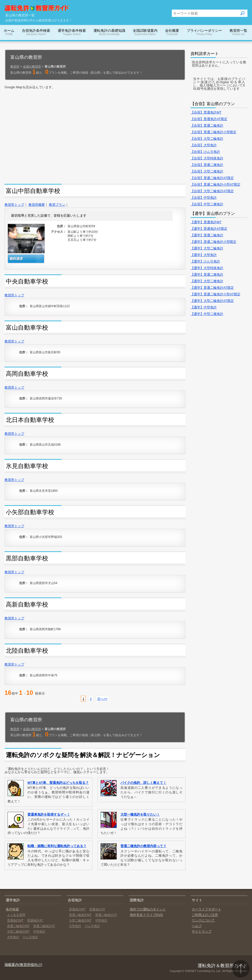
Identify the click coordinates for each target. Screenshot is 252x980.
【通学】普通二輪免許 (207, 235)
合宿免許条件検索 (36, 32)
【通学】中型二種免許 (207, 314)
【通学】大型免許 (204, 255)
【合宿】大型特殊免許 (207, 158)
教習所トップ (14, 205)
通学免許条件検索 (72, 32)
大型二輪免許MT (18, 932)
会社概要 (172, 32)
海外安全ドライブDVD (146, 915)
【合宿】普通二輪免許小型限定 (213, 132)
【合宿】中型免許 (204, 198)
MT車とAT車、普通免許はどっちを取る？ (58, 783)
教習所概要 (37, 205)
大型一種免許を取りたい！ (140, 814)
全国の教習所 (32, 67)
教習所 (15, 67)
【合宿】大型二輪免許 (207, 139)
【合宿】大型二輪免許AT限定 (212, 191)
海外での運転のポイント (148, 909)
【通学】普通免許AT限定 (209, 229)
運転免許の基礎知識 (109, 32)
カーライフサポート (207, 909)
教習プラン (57, 205)
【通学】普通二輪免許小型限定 (213, 242)
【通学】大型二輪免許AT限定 (212, 301)
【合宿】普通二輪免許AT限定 (212, 178)
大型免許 (13, 937)
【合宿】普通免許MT (206, 112)
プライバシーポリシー (204, 32)
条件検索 (12, 909)
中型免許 (39, 932)
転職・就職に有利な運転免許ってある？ (57, 846)
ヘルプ (197, 926)
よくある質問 (16, 915)
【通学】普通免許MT (206, 222)
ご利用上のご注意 (205, 915)
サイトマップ (202, 931)
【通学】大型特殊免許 (207, 268)
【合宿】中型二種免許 (207, 204)
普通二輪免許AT (44, 926)
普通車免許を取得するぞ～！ (49, 814)
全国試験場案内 (145, 32)
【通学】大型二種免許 (207, 281)
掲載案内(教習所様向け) (23, 965)
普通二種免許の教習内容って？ (143, 846)
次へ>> (102, 699)
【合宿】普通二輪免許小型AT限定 (215, 184)
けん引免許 (30, 937)
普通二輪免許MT (18, 926)
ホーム (9, 32)
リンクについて (203, 920)
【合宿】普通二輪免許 (207, 125)
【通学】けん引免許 (205, 261)
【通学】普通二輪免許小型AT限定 (215, 294)
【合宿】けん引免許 (205, 152)
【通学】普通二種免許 (207, 275)
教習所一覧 (238, 32)
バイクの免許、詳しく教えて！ (143, 783)
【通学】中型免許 (204, 307)
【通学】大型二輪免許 (207, 248)
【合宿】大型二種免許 (207, 171)
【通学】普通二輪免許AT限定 (212, 288)
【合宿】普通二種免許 (207, 165)
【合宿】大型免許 (204, 145)
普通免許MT (15, 920)
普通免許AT (35, 920)
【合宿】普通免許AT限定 (209, 119)
